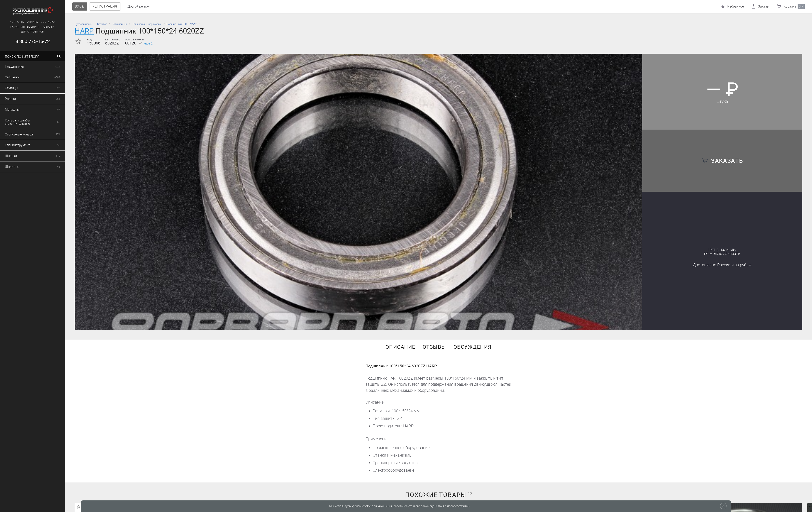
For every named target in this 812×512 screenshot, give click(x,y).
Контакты (17, 22)
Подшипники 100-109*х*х (181, 24)
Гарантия (18, 27)
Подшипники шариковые (147, 24)
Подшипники (119, 24)
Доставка (48, 22)
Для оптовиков (33, 32)
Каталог (102, 24)
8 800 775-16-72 (33, 41)
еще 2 (145, 43)
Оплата (32, 22)
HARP (84, 31)
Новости (48, 27)
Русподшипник (84, 24)
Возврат (33, 27)
